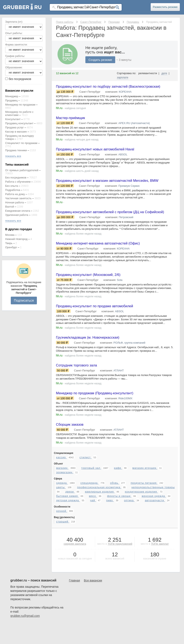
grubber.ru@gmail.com (25, 636)
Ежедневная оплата (18, 211)
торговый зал (91, 488)
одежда (62, 503)
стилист (86, 477)
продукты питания (144, 503)
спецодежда (90, 503)
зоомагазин (65, 492)
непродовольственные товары (153, 507)
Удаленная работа (17, 215)
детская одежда (68, 520)
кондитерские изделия (141, 512)
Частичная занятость (18, 198)
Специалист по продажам (21, 143)
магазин (62, 488)
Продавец (11, 100)
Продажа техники (16, 150)
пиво (110, 520)
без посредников (20, 79)
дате (164, 73)
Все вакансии (93, 600)
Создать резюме (100, 60)
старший (63, 541)
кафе (118, 488)
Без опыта (12, 186)
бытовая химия (67, 516)
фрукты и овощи (119, 516)
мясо (93, 516)
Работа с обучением (18, 182)
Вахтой (10, 207)
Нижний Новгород (16, 239)
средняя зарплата (75, 564)
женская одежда (154, 516)
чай (93, 520)
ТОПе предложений (120, 564)
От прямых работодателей (22, 170)
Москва (10, 235)
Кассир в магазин (16, 132)
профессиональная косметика (99, 507)
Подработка (13, 190)
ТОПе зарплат (160, 564)
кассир (61, 477)
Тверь (9, 243)
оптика (129, 520)
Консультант (13, 119)
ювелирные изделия (100, 512)
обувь (115, 503)
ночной (62, 531)
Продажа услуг (15, 127)
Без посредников (16, 178)
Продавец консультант (19, 123)
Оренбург (11, 247)
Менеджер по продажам (20, 105)
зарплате (123, 77)
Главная (74, 600)
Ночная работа (15, 202)
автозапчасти (155, 520)
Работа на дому (15, 194)
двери (70, 512)
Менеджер (12, 96)
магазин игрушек (145, 488)
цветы (61, 507)
